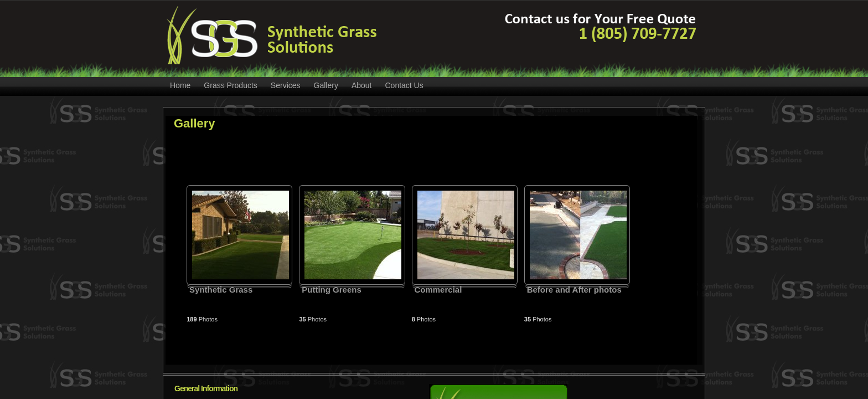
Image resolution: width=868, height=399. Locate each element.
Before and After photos (574, 290)
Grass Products (230, 85)
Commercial (438, 290)
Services (286, 85)
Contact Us (404, 85)
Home (180, 85)
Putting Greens (332, 290)
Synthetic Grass (221, 290)
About (362, 85)
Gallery (326, 85)
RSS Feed (695, 86)
